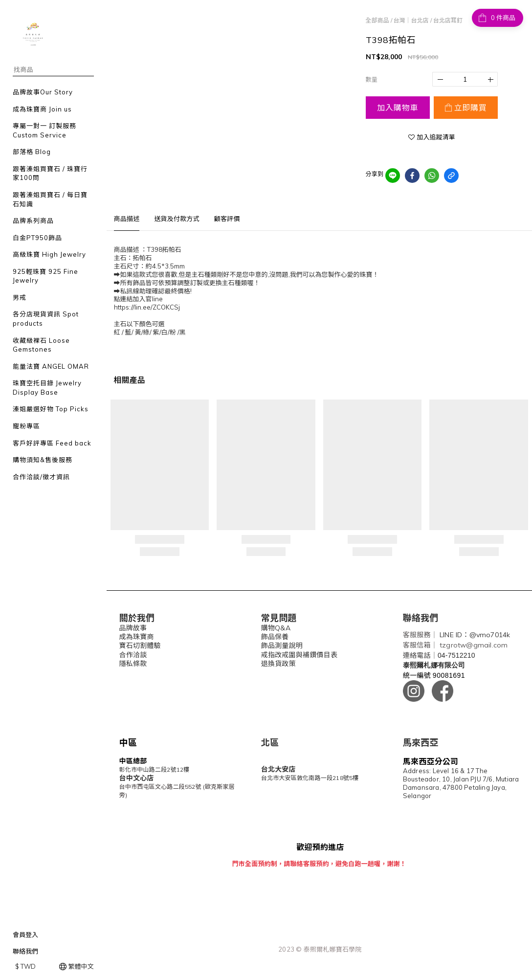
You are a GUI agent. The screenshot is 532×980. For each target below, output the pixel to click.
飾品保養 (275, 637)
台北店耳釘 (448, 20)
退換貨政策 (278, 664)
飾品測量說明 (282, 646)
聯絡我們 (25, 951)
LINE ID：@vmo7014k (475, 635)
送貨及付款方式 (177, 219)
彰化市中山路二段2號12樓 (155, 769)
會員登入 (25, 935)
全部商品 (377, 20)
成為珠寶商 (137, 637)
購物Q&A (276, 628)
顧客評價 (227, 219)
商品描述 (127, 219)
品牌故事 (133, 628)
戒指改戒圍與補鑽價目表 (299, 655)
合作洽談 (133, 655)
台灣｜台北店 (411, 20)
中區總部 (133, 761)
